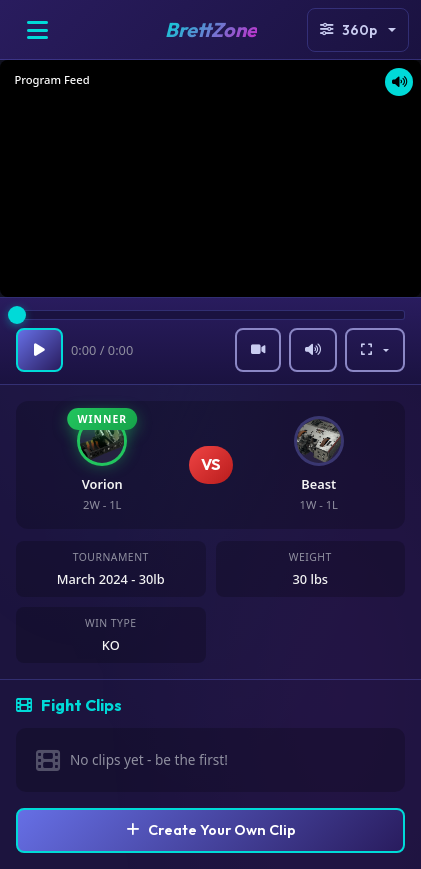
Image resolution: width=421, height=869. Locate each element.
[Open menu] (37, 30)
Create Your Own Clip (211, 830)
